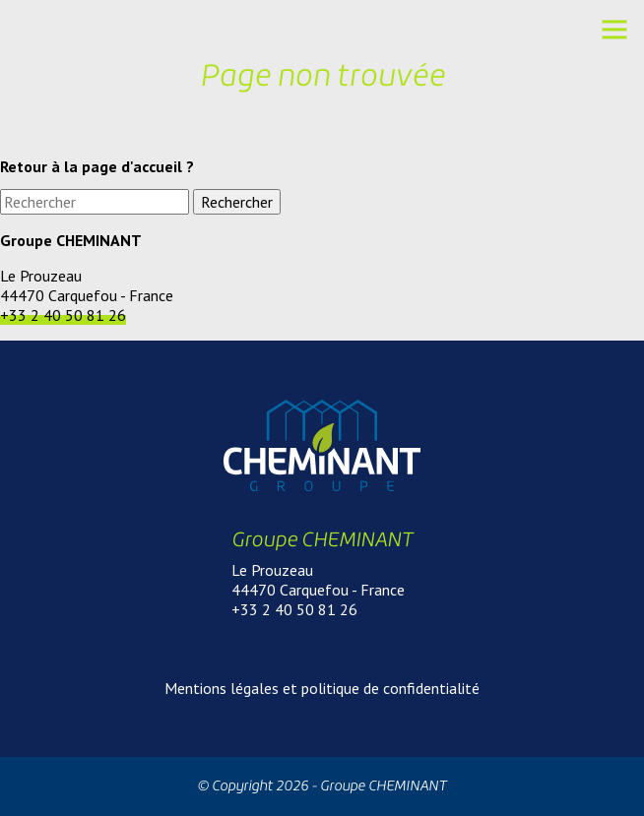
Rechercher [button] (237, 202)
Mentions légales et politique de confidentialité (322, 688)
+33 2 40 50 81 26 (63, 315)
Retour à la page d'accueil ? (97, 166)
